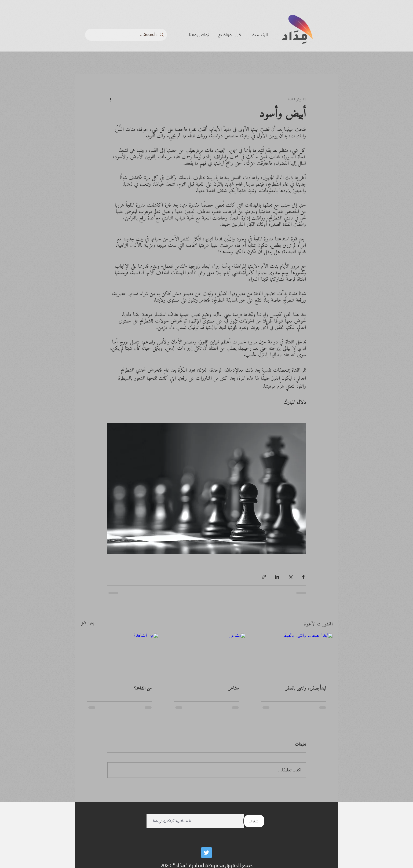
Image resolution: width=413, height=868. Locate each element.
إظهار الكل (87, 624)
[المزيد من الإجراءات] (111, 99)
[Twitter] (206, 853)
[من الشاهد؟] (120, 655)
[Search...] (127, 35)
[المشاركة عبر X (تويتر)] (290, 577)
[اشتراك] (254, 821)
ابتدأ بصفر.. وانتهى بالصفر (306, 688)
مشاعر (234, 688)
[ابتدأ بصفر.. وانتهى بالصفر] (294, 655)
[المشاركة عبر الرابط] (264, 577)
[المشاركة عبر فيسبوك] (303, 577)
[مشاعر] (206, 655)
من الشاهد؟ (143, 688)
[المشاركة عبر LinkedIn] (277, 577)
